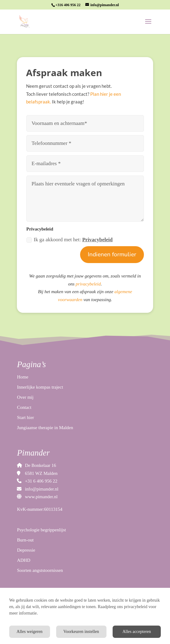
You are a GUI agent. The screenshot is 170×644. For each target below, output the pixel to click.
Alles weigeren (29, 632)
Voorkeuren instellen (81, 632)
